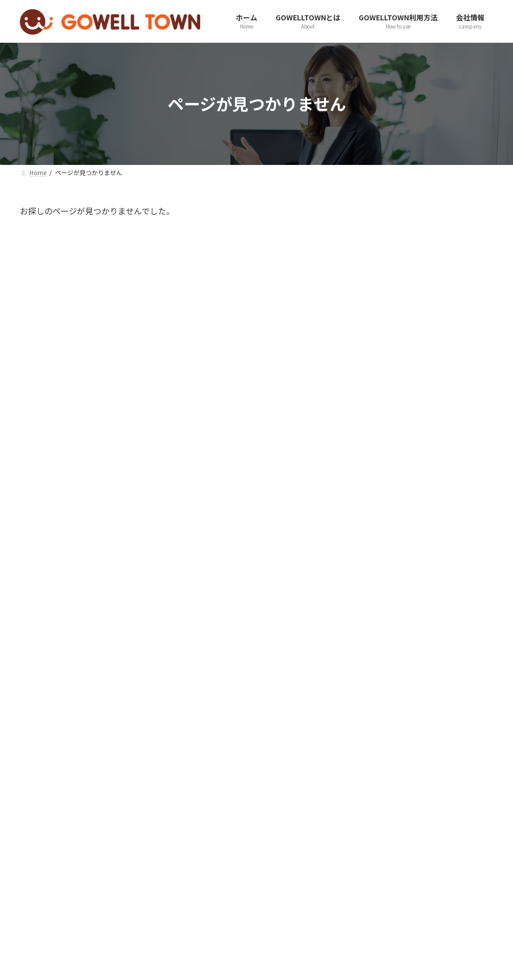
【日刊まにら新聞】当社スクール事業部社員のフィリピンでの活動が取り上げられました (450, 817)
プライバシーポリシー (179, 909)
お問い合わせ (98, 909)
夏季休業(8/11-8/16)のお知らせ (451, 633)
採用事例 (253, 909)
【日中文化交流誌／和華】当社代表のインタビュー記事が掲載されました (452, 454)
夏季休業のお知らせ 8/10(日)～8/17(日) (443, 276)
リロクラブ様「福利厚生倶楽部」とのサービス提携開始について (450, 695)
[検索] (481, 216)
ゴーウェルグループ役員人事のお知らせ (450, 333)
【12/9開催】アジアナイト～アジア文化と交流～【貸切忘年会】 (450, 753)
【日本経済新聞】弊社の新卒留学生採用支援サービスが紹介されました (450, 396)
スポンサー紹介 (316, 909)
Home (42, 909)
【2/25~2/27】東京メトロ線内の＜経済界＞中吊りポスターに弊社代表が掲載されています (450, 517)
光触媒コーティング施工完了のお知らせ (450, 575)
